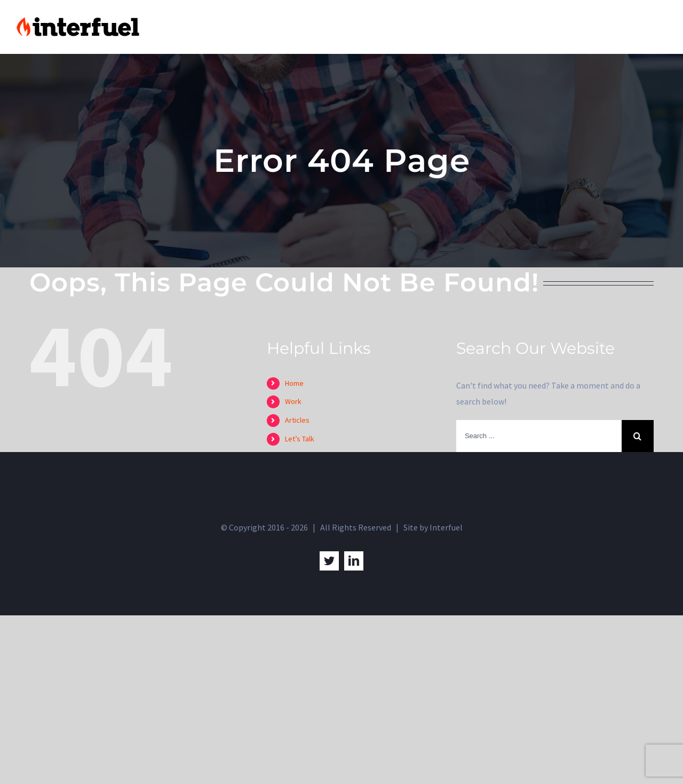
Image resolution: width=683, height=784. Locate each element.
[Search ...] (539, 436)
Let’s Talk (300, 439)
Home (294, 383)
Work (293, 401)
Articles (297, 420)
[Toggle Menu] (659, 27)
